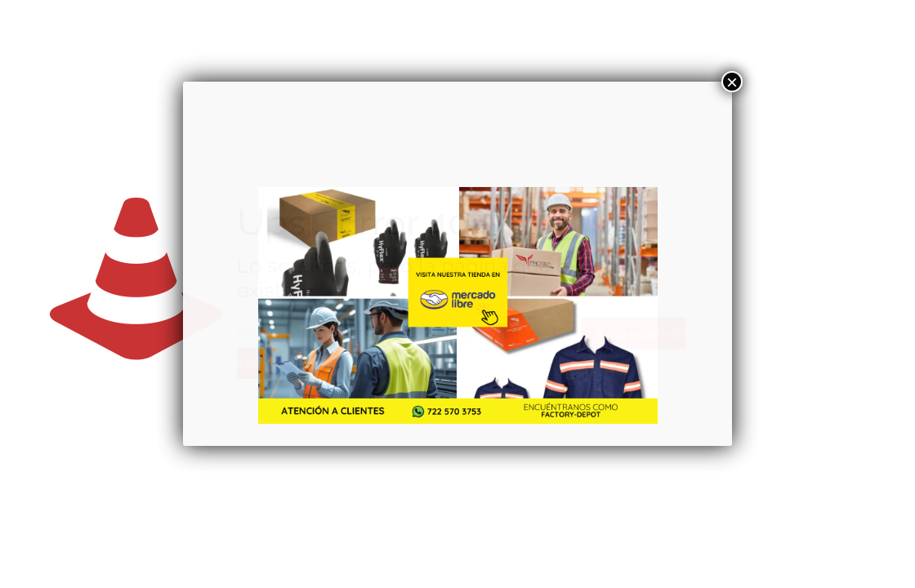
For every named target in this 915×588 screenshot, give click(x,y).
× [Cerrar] (732, 82)
